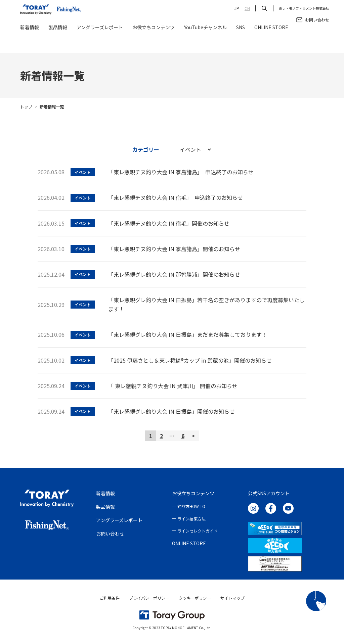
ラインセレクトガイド (198, 531)
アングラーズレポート (100, 44)
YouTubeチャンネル (205, 44)
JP (237, 8)
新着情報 (30, 44)
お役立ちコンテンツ (154, 44)
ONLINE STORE (271, 44)
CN (247, 8)
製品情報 (58, 44)
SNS (241, 44)
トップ (26, 107)
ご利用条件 (110, 598)
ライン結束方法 (191, 519)
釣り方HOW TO (191, 506)
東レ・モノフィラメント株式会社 (304, 8)
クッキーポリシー (195, 598)
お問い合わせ (110, 534)
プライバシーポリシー (149, 598)
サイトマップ (232, 598)
